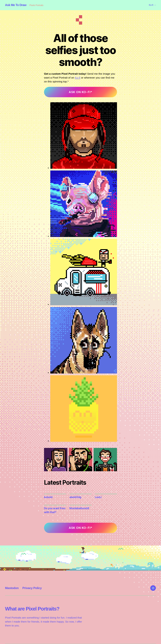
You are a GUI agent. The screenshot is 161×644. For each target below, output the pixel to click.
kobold (48, 497)
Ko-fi (78, 78)
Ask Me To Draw (16, 5)
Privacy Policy (32, 588)
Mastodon (12, 588)
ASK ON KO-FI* (80, 92)
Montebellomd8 (79, 508)
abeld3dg (75, 497)
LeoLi (98, 497)
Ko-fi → (152, 5)
